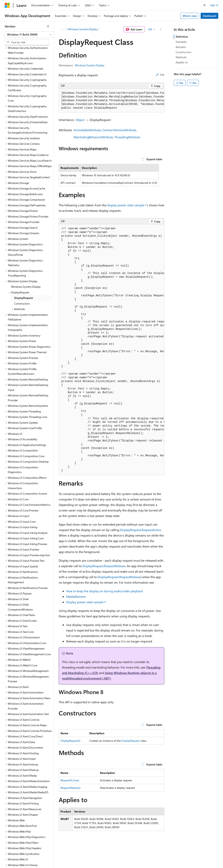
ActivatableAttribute (87, 130)
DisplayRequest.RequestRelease (104, 566)
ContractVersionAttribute (119, 130)
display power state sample (126, 205)
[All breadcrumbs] (62, 29)
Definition (182, 37)
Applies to (182, 62)
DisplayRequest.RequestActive (140, 530)
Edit (160, 75)
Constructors (184, 52)
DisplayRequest (131, 741)
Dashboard (210, 16)
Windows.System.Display (83, 29)
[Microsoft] (7, 5)
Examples (181, 42)
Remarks (181, 47)
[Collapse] (48, 26)
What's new (190, 16)
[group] (111, 101)
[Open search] (205, 5)
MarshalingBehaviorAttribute (93, 137)
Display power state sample (85, 602)
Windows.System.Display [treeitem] (26, 264)
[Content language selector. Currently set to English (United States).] (23, 862)
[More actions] (161, 29)
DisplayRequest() (70, 741)
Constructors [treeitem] (22, 281)
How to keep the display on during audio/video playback (105, 591)
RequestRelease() (70, 788)
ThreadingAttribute (127, 137)
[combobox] (29, 35)
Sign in (214, 5)
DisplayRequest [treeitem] (24, 275)
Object (80, 120)
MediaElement (76, 596)
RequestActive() (70, 780)
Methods (181, 57)
